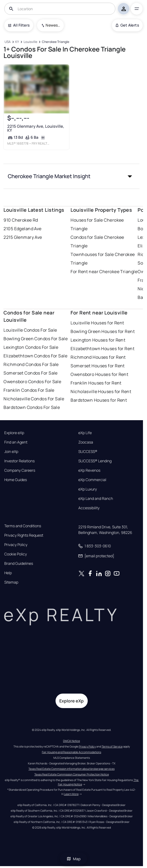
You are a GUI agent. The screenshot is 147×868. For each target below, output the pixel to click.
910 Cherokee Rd (21, 220)
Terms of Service (112, 746)
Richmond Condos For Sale (31, 364)
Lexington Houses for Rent (98, 340)
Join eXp (11, 452)
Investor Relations (19, 461)
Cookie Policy (16, 554)
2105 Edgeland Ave (22, 229)
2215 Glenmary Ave (23, 237)
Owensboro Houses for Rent (99, 374)
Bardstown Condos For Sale (32, 407)
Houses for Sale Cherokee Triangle (97, 224)
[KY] (17, 42)
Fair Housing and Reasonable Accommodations (71, 752)
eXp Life (85, 433)
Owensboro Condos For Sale (32, 382)
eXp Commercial (92, 480)
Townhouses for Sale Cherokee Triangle (103, 259)
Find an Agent (16, 442)
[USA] (8, 42)
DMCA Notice (71, 741)
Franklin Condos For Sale (29, 390)
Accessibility (89, 508)
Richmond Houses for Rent (98, 357)
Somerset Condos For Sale (31, 373)
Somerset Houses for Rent (98, 366)
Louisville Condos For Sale (30, 330)
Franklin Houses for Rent (96, 383)
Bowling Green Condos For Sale (36, 339)
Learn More (71, 794)
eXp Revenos (89, 470)
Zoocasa (86, 442)
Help (8, 573)
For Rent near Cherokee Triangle (104, 272)
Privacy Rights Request (24, 535)
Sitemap (11, 582)
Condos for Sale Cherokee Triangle (97, 241)
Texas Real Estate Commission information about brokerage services (71, 769)
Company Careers (20, 470)
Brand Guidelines (19, 563)
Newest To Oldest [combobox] (53, 25)
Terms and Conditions (23, 526)
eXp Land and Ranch (96, 499)
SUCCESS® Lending (95, 461)
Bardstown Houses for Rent (99, 400)
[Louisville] (31, 42)
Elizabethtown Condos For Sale (35, 356)
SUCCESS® (88, 452)
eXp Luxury (88, 489)
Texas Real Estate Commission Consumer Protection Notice (72, 774)
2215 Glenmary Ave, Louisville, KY (36, 128)
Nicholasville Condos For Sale (34, 399)
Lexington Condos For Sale (31, 347)
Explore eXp (14, 433)
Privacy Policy (16, 545)
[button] (71, 176)
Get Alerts (127, 25)
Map (73, 859)
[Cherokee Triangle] (56, 42)
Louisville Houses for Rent (97, 323)
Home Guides (16, 480)
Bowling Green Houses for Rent (103, 331)
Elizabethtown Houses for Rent (102, 349)
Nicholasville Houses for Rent (101, 391)
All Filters (19, 25)
